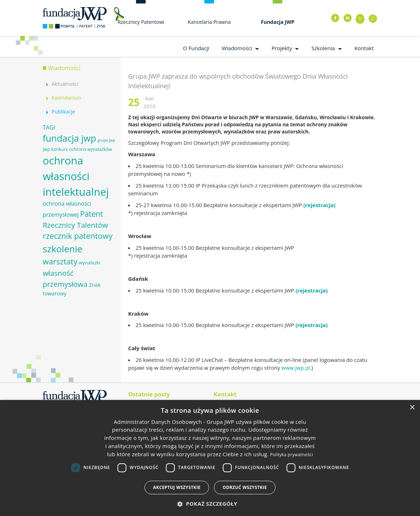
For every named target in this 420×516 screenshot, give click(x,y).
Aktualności (65, 84)
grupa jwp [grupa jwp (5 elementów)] (106, 140)
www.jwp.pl (296, 368)
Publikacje (63, 112)
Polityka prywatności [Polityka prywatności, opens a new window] (292, 455)
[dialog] (210, 458)
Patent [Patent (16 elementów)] (91, 214)
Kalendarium (66, 98)
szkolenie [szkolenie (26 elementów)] (62, 249)
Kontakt (364, 48)
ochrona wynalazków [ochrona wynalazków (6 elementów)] (90, 149)
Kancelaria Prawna (209, 22)
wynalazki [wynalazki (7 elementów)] (90, 263)
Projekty (282, 48)
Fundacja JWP (278, 22)
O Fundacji (196, 48)
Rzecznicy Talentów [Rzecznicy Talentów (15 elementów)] (75, 225)
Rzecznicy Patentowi (141, 22)
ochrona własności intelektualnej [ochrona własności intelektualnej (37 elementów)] (76, 176)
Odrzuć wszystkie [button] (245, 487)
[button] (210, 504)
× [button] (412, 408)
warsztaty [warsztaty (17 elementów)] (60, 261)
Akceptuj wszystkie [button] (177, 487)
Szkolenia (323, 48)
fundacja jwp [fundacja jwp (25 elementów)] (69, 138)
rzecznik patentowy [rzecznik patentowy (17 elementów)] (78, 236)
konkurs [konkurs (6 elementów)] (59, 149)
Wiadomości (237, 48)
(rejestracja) (319, 205)
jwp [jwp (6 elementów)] (46, 149)
